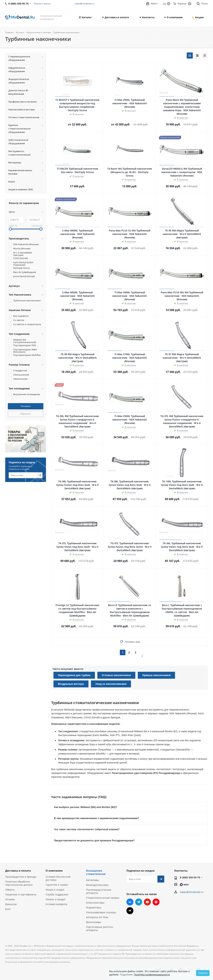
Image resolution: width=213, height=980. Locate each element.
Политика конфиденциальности (152, 975)
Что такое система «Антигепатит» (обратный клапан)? (87, 829)
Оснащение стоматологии (96, 872)
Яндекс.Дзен (156, 902)
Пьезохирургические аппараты (99, 891)
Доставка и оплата (18, 871)
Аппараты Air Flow (97, 917)
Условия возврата (56, 904)
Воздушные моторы (71, 684)
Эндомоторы (94, 907)
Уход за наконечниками (111, 684)
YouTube (147, 902)
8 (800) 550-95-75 (190, 877)
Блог (8, 909)
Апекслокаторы (95, 903)
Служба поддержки (57, 894)
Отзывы (10, 899)
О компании (54, 871)
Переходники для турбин (74, 675)
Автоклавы (92, 880)
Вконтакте (130, 902)
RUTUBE (130, 911)
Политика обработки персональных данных (19, 883)
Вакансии (11, 904)
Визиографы (94, 922)
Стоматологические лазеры (103, 898)
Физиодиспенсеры (97, 885)
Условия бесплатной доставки (58, 878)
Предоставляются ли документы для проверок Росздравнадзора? (94, 840)
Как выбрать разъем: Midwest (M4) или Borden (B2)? (86, 807)
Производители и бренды (21, 877)
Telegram (139, 902)
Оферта (10, 890)
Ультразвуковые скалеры (101, 912)
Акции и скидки (55, 890)
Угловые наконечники (116, 675)
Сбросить (26, 414)
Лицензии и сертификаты (21, 894)
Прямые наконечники (156, 675)
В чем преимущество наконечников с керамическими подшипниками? (96, 818)
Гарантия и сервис (57, 885)
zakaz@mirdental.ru (84, 4)
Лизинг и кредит (56, 899)
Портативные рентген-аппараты (100, 928)
